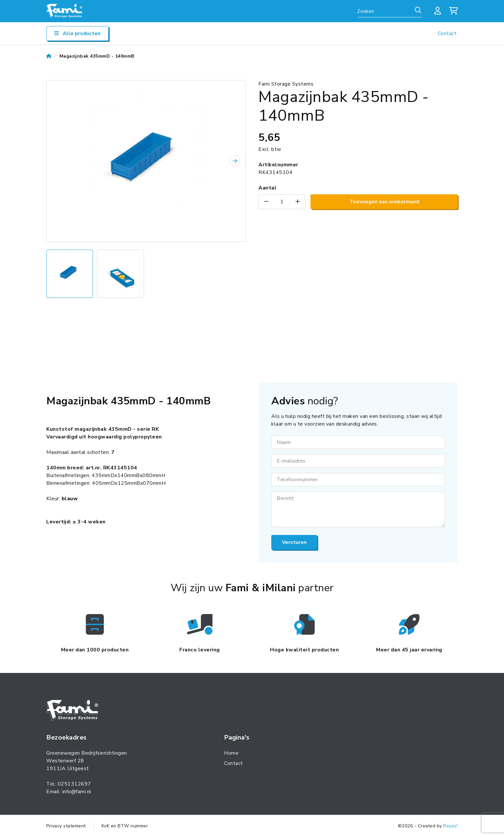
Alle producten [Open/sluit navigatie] (77, 33)
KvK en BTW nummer (125, 826)
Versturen (294, 542)
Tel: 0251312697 (69, 784)
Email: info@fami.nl (69, 792)
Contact (447, 33)
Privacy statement (66, 826)
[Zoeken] (418, 11)
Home (231, 753)
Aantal (267, 188)
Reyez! (450, 826)
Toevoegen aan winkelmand (384, 202)
